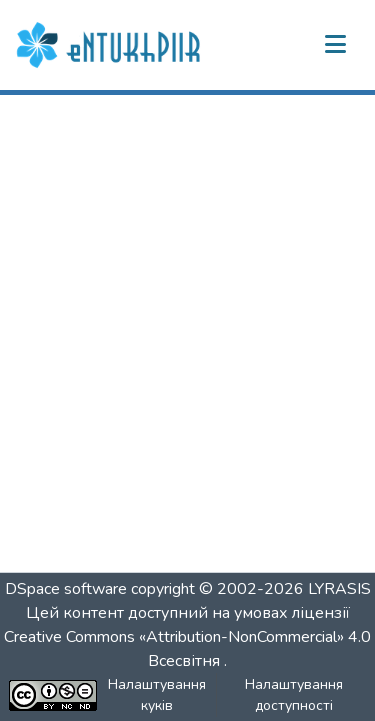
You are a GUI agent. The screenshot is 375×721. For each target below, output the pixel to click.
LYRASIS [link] (339, 589)
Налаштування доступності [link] (294, 695)
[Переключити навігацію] (335, 45)
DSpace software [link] (66, 589)
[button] (111, 45)
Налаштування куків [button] (157, 695)
